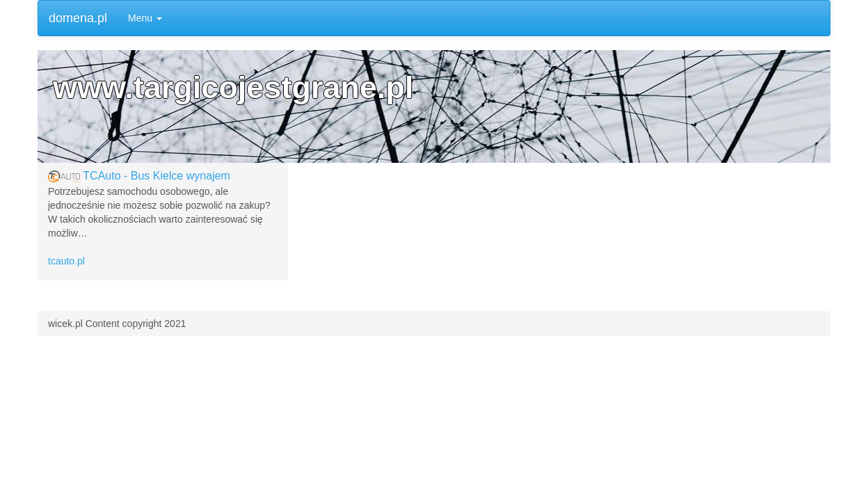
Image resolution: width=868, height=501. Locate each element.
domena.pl (78, 18)
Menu (145, 18)
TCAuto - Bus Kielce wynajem (156, 176)
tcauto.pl (66, 261)
